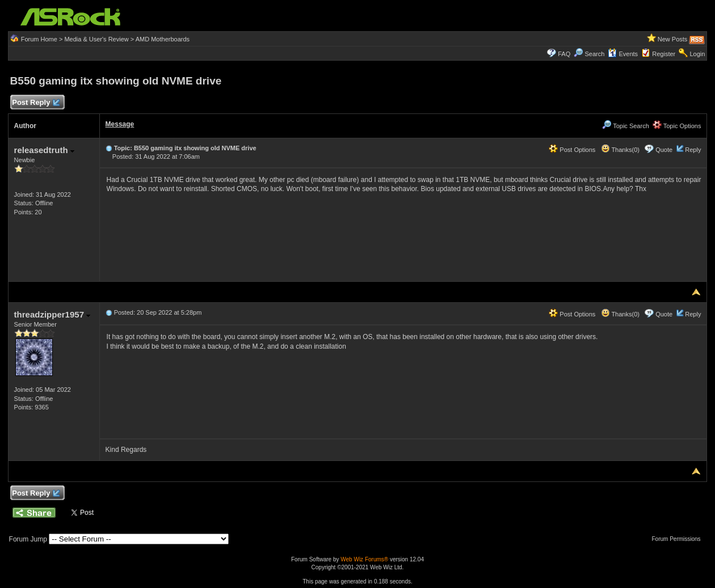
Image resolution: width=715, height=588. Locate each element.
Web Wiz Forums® (364, 559)
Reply (693, 150)
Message (120, 124)
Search (594, 54)
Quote (664, 150)
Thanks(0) (620, 150)
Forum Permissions (679, 539)
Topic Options (677, 126)
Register (664, 54)
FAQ (564, 54)
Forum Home (39, 39)
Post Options (572, 150)
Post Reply (36, 103)
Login (697, 54)
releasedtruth (44, 150)
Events (623, 54)
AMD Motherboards (163, 39)
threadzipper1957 (52, 314)
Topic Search (625, 126)
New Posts (673, 39)
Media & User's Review (96, 39)
